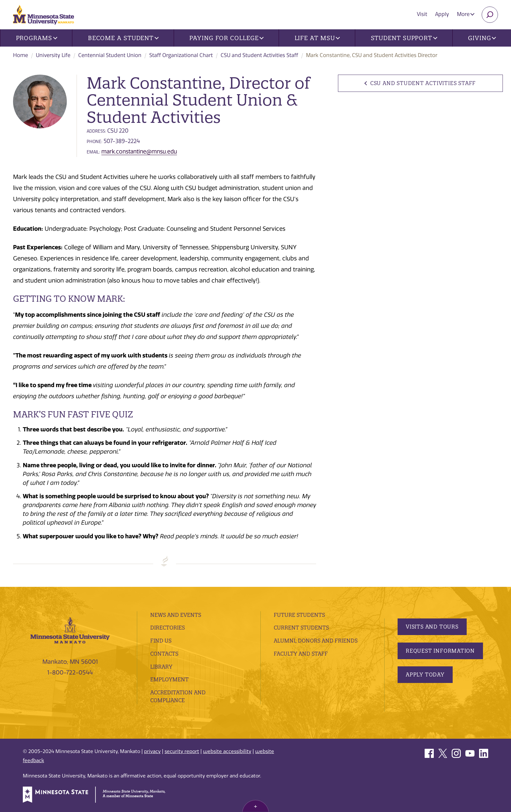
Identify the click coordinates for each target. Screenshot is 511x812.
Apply (442, 14)
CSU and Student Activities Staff (259, 55)
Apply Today (425, 674)
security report (182, 751)
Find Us (161, 641)
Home (21, 55)
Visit (422, 14)
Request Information (440, 651)
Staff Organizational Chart (181, 55)
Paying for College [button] (226, 38)
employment (169, 679)
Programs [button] (37, 38)
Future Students (299, 615)
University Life (53, 55)
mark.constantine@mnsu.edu (139, 152)
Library (161, 667)
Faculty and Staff (301, 654)
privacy (152, 751)
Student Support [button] (404, 38)
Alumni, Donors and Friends (316, 641)
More (466, 14)
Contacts (164, 654)
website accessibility (227, 751)
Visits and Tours (432, 627)
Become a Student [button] (123, 38)
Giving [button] (482, 38)
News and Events (176, 615)
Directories (168, 628)
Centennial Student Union (110, 55)
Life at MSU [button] (317, 38)
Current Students (301, 628)
